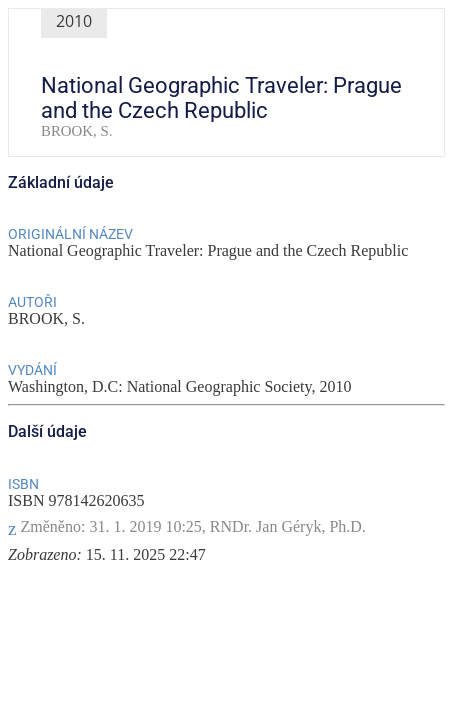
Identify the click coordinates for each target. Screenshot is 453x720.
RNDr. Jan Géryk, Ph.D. (288, 526)
